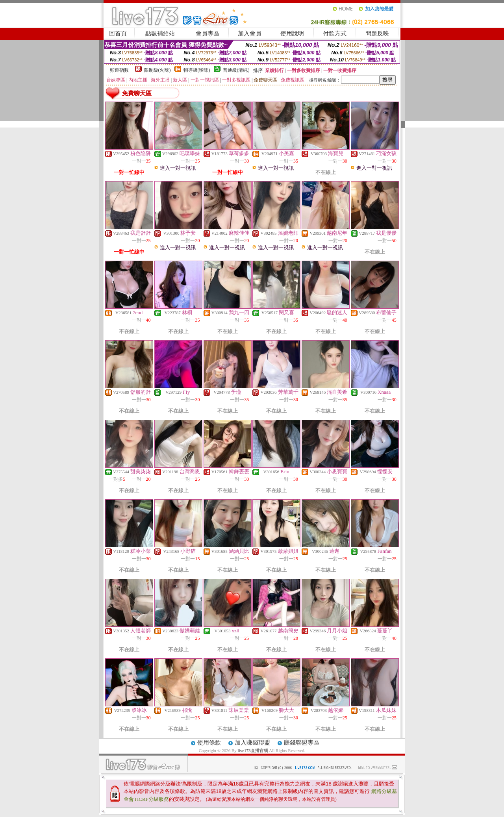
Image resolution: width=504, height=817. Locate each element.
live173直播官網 (253, 750)
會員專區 (208, 33)
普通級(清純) (236, 70)
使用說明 (292, 33)
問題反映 (377, 33)
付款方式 (335, 33)
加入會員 (250, 33)
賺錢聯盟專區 (302, 743)
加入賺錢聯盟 (252, 743)
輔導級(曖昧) (197, 70)
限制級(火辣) (157, 70)
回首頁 (118, 33)
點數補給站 (160, 33)
